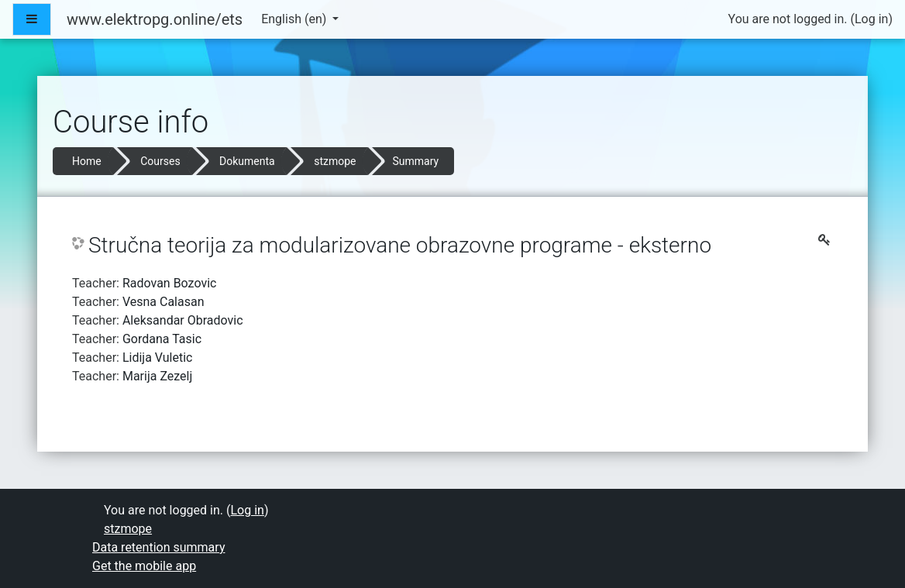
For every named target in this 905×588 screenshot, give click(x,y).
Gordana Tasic (162, 339)
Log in (871, 19)
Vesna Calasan (163, 302)
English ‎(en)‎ (295, 19)
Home (87, 161)
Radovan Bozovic (170, 283)
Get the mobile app (144, 566)
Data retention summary (158, 547)
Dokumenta (247, 161)
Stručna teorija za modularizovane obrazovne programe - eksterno (400, 245)
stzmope (335, 161)
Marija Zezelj (157, 376)
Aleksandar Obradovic (183, 320)
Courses (160, 161)
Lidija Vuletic (158, 358)
